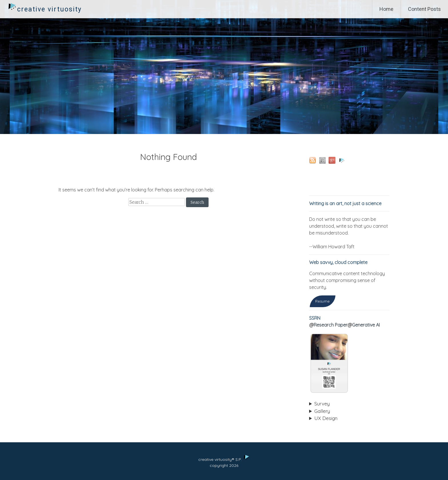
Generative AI (366, 325)
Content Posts (424, 9)
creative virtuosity (49, 9)
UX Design (326, 418)
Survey (322, 404)
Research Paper (331, 325)
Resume (322, 301)
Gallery (322, 411)
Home (386, 9)
